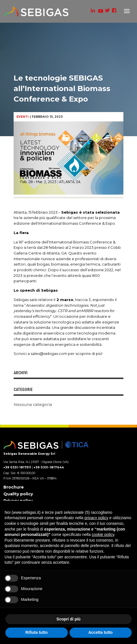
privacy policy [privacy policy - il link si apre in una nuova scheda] (96, 518)
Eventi (23, 117)
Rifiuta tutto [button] (36, 632)
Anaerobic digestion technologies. (57, 305)
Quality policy (18, 494)
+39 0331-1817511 (17, 467)
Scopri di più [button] (68, 619)
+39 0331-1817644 (49, 467)
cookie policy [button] (103, 534)
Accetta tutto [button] (100, 632)
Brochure (14, 487)
